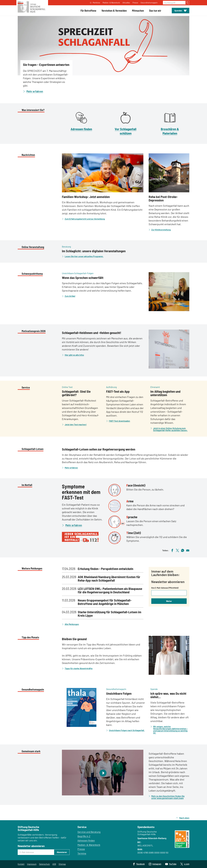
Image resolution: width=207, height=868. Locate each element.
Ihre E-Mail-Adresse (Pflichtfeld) (165, 588)
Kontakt (21, 864)
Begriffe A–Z (84, 836)
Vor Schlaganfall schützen (126, 131)
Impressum (32, 864)
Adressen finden (81, 129)
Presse (81, 849)
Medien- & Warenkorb (89, 845)
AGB (54, 864)
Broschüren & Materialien (170, 131)
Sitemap (62, 864)
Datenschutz (44, 864)
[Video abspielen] (103, 773)
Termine (82, 853)
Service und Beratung (89, 832)
